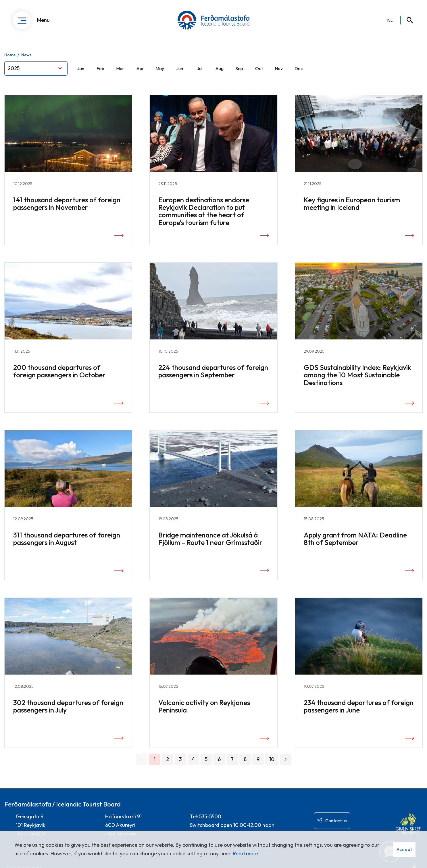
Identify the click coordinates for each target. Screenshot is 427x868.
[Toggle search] (407, 20)
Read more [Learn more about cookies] (245, 853)
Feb (100, 68)
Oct (259, 68)
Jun (180, 68)
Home (10, 55)
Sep (239, 68)
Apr (140, 68)
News (26, 55)
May (160, 68)
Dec (299, 68)
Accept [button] (404, 849)
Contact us (336, 821)
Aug (219, 68)
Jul (200, 68)
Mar (120, 68)
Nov (279, 68)
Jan (81, 68)
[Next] (286, 759)
